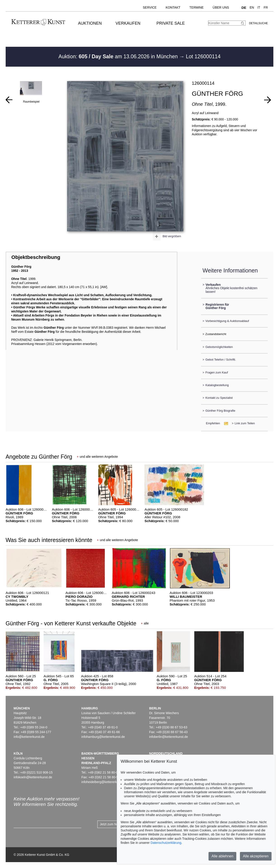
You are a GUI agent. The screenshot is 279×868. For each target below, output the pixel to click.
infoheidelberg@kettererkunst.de (104, 782)
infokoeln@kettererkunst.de (33, 777)
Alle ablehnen (222, 856)
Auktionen (90, 23)
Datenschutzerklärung (166, 843)
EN (252, 7)
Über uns (221, 7)
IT (259, 7)
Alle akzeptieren (256, 856)
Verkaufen (128, 23)
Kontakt (173, 7)
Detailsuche (258, 23)
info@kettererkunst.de (29, 737)
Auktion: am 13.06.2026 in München (119, 56)
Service (150, 7)
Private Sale (171, 23)
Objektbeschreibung (36, 257)
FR (266, 7)
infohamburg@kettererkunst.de (103, 737)
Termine (196, 7)
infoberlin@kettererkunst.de (168, 737)
